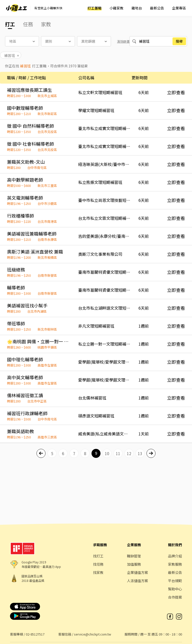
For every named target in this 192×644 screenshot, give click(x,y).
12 (129, 453)
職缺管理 (134, 556)
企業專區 (179, 8)
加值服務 (134, 564)
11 (118, 453)
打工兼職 (94, 8)
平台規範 (175, 581)
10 (107, 453)
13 (140, 453)
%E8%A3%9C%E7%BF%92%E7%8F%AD (155, 41)
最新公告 (157, 8)
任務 (28, 24)
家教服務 (175, 564)
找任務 (98, 564)
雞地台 (137, 8)
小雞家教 (116, 8)
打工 (10, 24)
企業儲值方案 (137, 572)
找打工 (98, 556)
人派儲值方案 (137, 581)
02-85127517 (35, 634)
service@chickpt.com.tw (92, 634)
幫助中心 (175, 589)
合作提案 (175, 597)
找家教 (98, 572)
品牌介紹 (175, 556)
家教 (46, 24)
